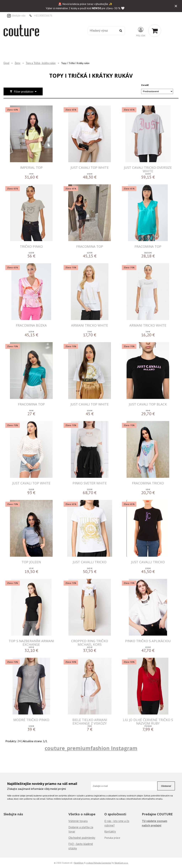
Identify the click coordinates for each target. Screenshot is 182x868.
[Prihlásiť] (141, 31)
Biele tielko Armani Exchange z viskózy (90, 721)
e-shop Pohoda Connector (99, 863)
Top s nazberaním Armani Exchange (31, 643)
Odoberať (166, 786)
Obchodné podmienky (82, 838)
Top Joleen (31, 562)
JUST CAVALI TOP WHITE (90, 167)
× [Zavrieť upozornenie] (176, 6)
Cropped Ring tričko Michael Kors (90, 643)
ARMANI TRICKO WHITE (90, 325)
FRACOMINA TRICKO (148, 483)
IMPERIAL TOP (31, 167)
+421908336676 (43, 16)
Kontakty (110, 831)
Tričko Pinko (31, 246)
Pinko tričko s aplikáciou (148, 641)
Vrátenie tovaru (78, 821)
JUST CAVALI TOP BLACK (148, 404)
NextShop (79, 863)
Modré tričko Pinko (31, 720)
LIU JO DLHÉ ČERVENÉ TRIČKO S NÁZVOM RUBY (148, 721)
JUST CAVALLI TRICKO (90, 562)
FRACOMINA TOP (90, 246)
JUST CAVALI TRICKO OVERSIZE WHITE (148, 169)
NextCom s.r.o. (121, 863)
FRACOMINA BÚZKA (31, 325)
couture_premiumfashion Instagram (91, 748)
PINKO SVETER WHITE (90, 483)
